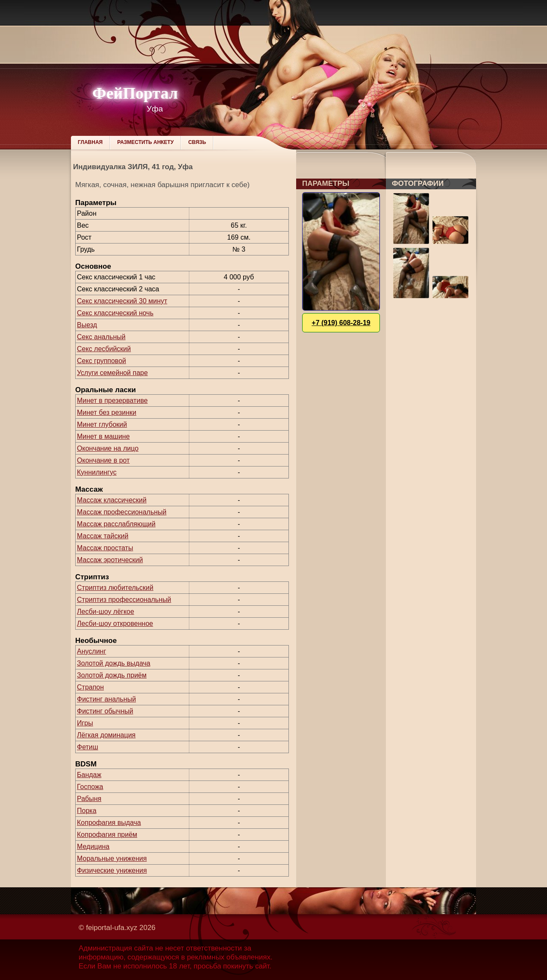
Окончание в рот (103, 460)
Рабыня (89, 799)
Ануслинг (91, 651)
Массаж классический (112, 500)
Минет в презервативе (112, 401)
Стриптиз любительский (115, 588)
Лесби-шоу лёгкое (106, 612)
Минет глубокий (102, 424)
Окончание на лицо (108, 448)
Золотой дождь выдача (114, 663)
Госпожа (90, 787)
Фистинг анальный (106, 699)
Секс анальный (101, 337)
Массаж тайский (103, 536)
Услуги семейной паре (112, 373)
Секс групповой (101, 361)
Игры (85, 723)
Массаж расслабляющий (116, 524)
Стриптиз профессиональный (124, 600)
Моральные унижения (112, 858)
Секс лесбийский (104, 349)
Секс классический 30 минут (122, 301)
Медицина (93, 846)
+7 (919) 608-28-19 (341, 323)
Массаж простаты (105, 548)
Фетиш (88, 747)
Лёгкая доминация (106, 735)
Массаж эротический (110, 560)
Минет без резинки (107, 412)
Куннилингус (97, 472)
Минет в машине (103, 436)
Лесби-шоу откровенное (115, 624)
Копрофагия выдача (109, 823)
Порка (87, 811)
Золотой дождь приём (112, 675)
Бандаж (89, 775)
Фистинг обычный (105, 711)
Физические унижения (112, 870)
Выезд (87, 325)
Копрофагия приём (107, 835)
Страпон (90, 687)
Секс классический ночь (115, 313)
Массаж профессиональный (122, 512)
